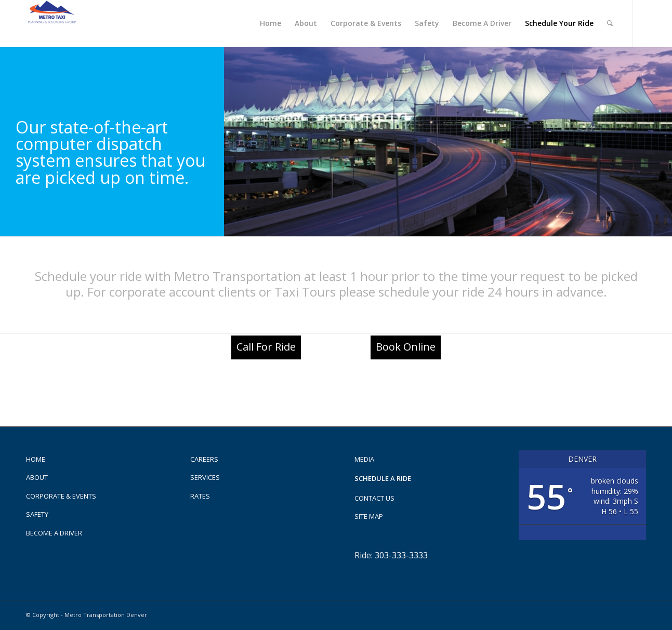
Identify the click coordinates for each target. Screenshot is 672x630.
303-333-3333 (401, 555)
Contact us (374, 498)
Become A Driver (54, 533)
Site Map (369, 516)
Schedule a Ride (383, 478)
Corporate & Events (61, 496)
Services (205, 477)
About (37, 477)
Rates (200, 496)
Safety (37, 514)
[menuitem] (271, 23)
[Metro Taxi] (52, 23)
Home (36, 459)
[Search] (610, 23)
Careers (204, 459)
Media (364, 459)
